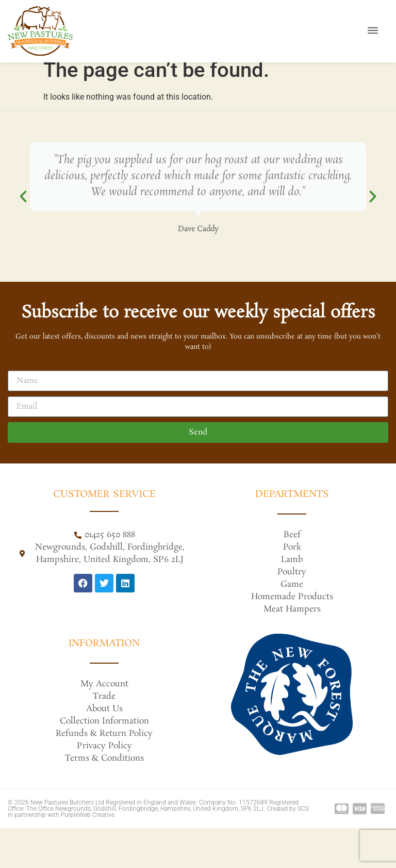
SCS (303, 848)
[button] (23, 236)
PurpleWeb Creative (88, 855)
